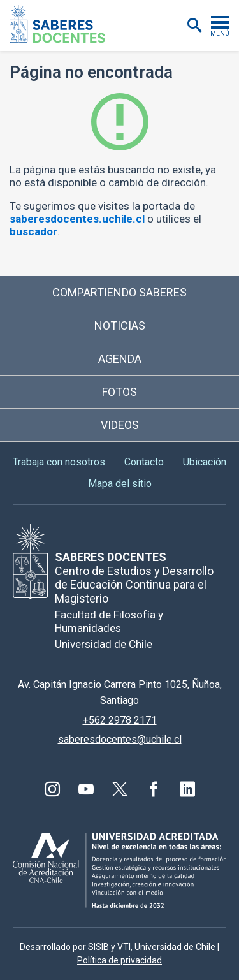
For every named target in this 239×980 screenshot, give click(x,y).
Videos (120, 425)
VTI (124, 947)
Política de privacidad (119, 960)
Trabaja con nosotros (59, 462)
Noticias (120, 325)
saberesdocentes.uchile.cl (77, 219)
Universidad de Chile (175, 947)
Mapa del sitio (120, 484)
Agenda (120, 359)
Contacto (144, 462)
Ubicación (205, 462)
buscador (33, 231)
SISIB (98, 947)
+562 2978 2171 (120, 720)
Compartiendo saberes (119, 292)
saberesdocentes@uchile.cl (120, 739)
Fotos (119, 392)
